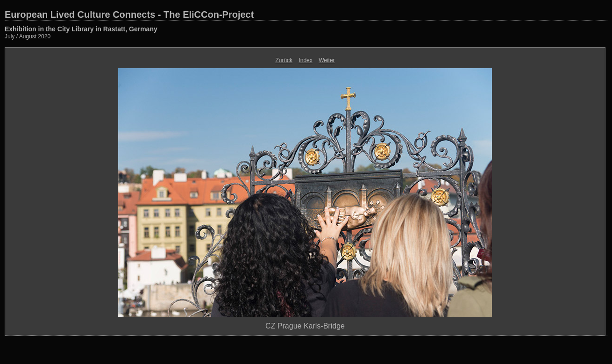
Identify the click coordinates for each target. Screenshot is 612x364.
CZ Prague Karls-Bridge (305, 326)
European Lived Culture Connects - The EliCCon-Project (129, 14)
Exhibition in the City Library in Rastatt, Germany (81, 29)
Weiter (327, 60)
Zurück (284, 60)
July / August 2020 (28, 36)
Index (305, 60)
